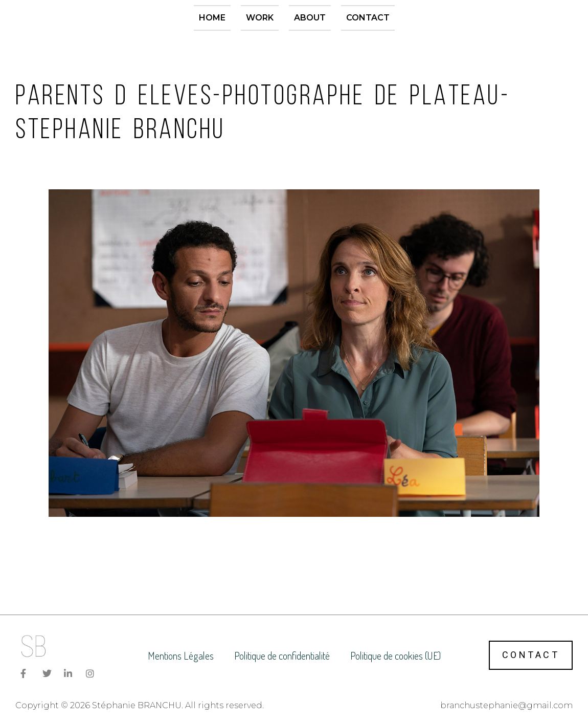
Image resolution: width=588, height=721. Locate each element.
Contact (368, 18)
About (310, 18)
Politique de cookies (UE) (395, 656)
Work (260, 18)
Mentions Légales (181, 656)
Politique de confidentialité (282, 656)
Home (212, 18)
